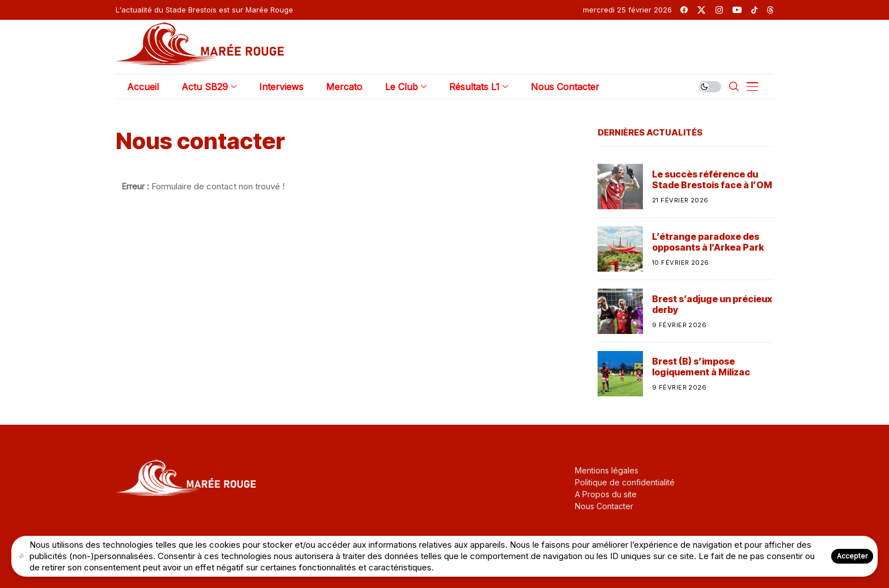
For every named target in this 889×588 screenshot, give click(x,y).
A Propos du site (606, 494)
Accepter (852, 556)
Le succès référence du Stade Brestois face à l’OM (712, 180)
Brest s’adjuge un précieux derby (712, 304)
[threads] (770, 10)
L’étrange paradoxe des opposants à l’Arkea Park (708, 242)
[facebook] (684, 10)
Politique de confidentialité (625, 482)
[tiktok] (754, 10)
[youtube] (737, 10)
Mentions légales (607, 470)
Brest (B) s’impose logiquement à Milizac (701, 367)
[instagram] (719, 10)
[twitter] (701, 10)
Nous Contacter (604, 506)
